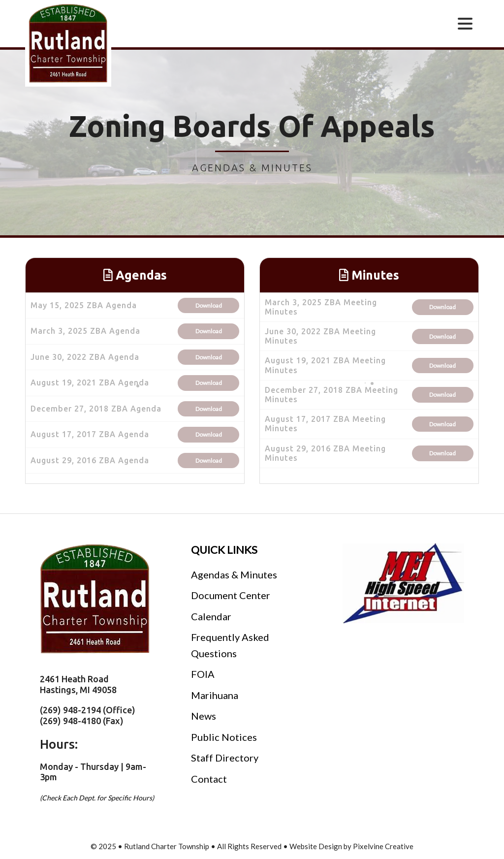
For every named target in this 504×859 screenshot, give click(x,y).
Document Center (231, 595)
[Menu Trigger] (465, 23)
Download (209, 305)
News (204, 716)
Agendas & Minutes (234, 574)
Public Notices (224, 737)
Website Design (316, 846)
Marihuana (215, 695)
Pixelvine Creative (383, 846)
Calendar (211, 616)
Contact (209, 779)
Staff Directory (225, 758)
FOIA (203, 674)
